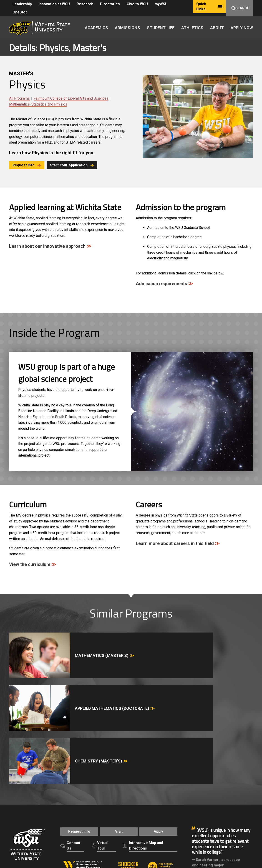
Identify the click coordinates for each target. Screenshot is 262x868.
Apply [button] (162, 739)
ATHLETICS (192, 28)
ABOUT (217, 28)
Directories (110, 4)
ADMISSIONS (127, 28)
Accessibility (105, 818)
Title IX (61, 818)
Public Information (132, 818)
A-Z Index (16, 813)
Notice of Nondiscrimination (31, 818)
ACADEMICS (96, 28)
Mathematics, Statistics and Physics (38, 104)
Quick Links (209, 6)
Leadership (22, 4)
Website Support (161, 818)
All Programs (19, 98)
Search (240, 8)
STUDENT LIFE (161, 28)
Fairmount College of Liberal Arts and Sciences (71, 98)
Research (85, 4)
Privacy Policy (158, 813)
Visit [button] (119, 739)
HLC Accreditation (59, 823)
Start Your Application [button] (75, 165)
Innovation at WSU (54, 4)
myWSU (161, 4)
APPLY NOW (242, 28)
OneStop (20, 12)
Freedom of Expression (86, 813)
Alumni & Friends (206, 781)
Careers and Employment (46, 813)
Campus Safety (81, 818)
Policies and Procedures (126, 813)
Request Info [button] (27, 165)
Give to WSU (137, 4)
